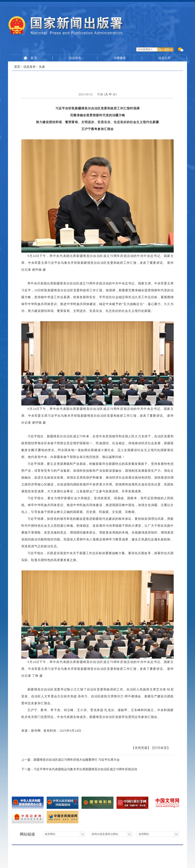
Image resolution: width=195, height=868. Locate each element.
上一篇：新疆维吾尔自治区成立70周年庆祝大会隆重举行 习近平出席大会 (70, 760)
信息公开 (165, 58)
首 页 (30, 58)
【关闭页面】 (141, 748)
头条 (42, 67)
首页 (17, 67)
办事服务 (120, 58)
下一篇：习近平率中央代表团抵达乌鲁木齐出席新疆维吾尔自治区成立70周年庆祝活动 (79, 769)
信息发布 (75, 58)
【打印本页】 (161, 748)
